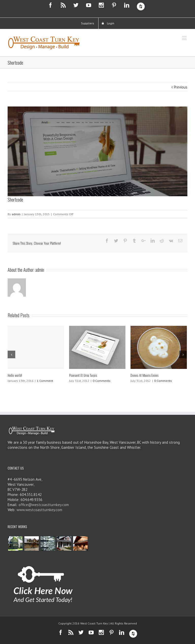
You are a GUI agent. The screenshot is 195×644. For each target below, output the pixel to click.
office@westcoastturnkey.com (44, 505)
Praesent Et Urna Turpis (83, 375)
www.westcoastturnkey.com (39, 510)
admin (16, 214)
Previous (181, 87)
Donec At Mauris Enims (144, 375)
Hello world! (15, 375)
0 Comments (102, 381)
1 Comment (45, 381)
